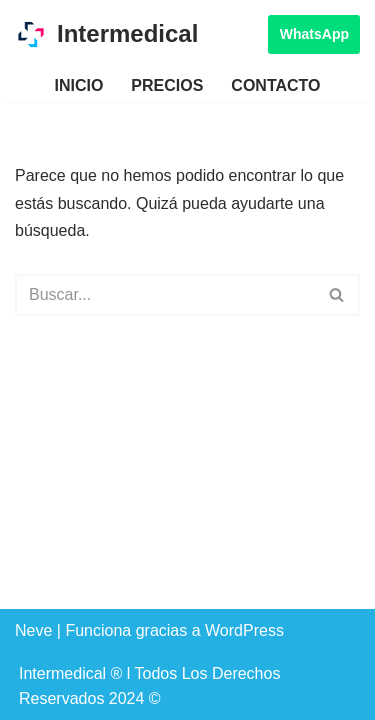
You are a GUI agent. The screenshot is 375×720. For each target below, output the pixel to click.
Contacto (275, 85)
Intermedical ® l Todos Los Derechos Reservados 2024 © (149, 686)
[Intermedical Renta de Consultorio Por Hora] (106, 34)
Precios (167, 85)
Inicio (78, 85)
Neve (33, 630)
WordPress (244, 630)
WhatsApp (314, 34)
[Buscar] (165, 295)
